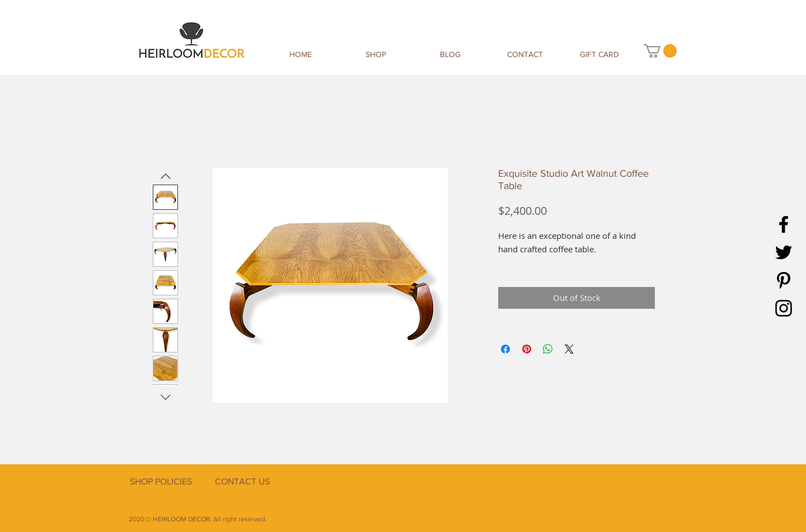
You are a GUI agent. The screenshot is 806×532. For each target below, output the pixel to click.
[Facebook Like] (607, 494)
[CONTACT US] (242, 482)
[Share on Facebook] (505, 349)
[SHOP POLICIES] (161, 482)
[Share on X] (569, 349)
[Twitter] (784, 252)
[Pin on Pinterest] (527, 349)
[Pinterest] (784, 280)
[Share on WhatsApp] (548, 349)
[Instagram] (784, 308)
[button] (660, 51)
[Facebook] (784, 224)
